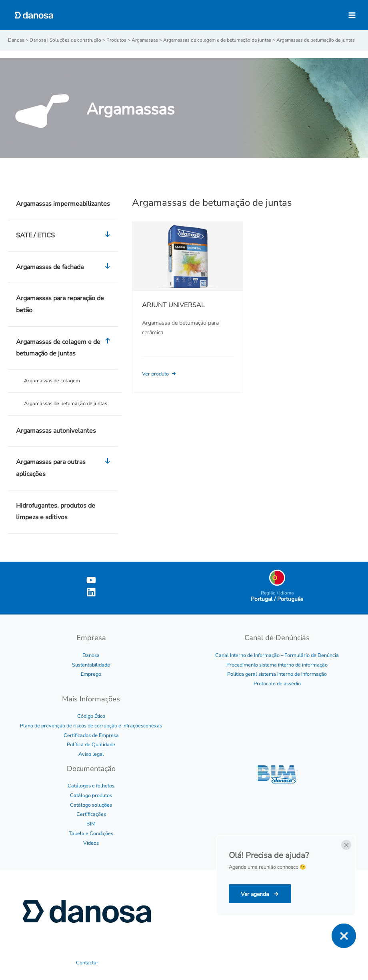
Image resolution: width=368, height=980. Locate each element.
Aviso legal (91, 754)
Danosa (91, 655)
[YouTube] (91, 580)
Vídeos (91, 843)
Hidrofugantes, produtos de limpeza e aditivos (56, 512)
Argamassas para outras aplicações (65, 468)
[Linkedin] (91, 592)
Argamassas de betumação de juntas (66, 404)
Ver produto (160, 374)
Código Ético (91, 716)
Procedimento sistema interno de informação (277, 665)
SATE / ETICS (65, 236)
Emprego (91, 674)
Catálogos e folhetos (91, 786)
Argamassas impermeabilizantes (63, 204)
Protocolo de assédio (277, 684)
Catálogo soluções (91, 805)
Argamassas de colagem (52, 381)
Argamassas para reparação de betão (60, 304)
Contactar (87, 963)
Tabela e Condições (91, 833)
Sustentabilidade (91, 665)
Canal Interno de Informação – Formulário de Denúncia (277, 655)
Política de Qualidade (91, 745)
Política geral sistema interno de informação (277, 674)
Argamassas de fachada (65, 267)
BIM (91, 824)
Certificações (91, 814)
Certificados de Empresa (91, 735)
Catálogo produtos (91, 795)
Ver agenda (256, 894)
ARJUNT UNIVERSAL (173, 305)
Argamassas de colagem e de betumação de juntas (65, 348)
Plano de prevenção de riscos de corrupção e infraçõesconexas (91, 726)
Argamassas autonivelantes (56, 431)
